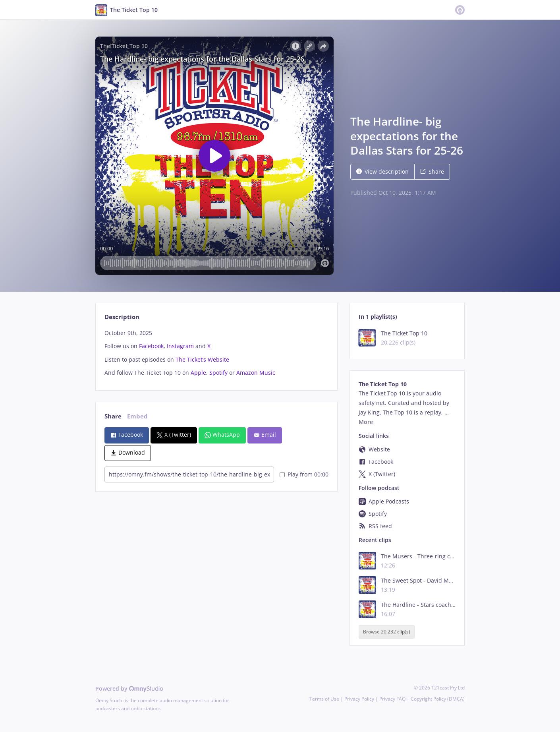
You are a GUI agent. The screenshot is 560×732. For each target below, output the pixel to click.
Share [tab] (113, 416)
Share (432, 171)
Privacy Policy (359, 699)
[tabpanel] (216, 353)
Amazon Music (256, 373)
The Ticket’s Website (202, 359)
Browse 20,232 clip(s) (387, 632)
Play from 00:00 (304, 474)
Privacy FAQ (392, 699)
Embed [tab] (137, 416)
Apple (198, 373)
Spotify (218, 373)
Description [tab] (122, 317)
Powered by (129, 688)
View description (382, 171)
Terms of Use (324, 699)
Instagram (180, 346)
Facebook (151, 346)
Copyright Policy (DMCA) (438, 699)
